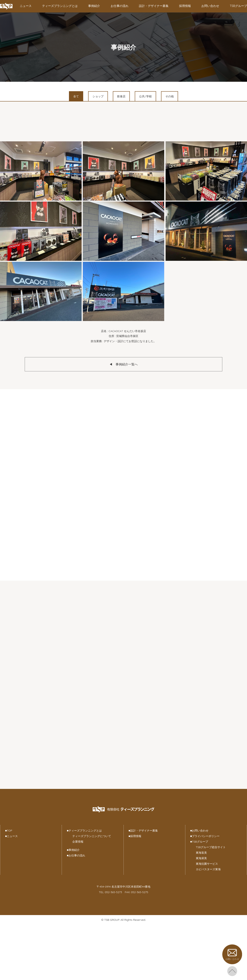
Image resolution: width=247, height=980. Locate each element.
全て (76, 96)
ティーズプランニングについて (92, 836)
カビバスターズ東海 (208, 869)
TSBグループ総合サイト (211, 847)
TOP (9, 831)
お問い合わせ (210, 6)
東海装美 (201, 853)
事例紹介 (94, 6)
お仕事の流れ (120, 6)
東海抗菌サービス (207, 864)
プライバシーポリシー (205, 836)
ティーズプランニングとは (60, 6)
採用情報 (185, 6)
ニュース (26, 6)
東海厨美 (201, 858)
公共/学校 (145, 96)
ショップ (98, 96)
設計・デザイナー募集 (154, 6)
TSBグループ (238, 6)
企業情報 (78, 842)
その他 (170, 96)
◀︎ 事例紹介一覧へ (123, 364)
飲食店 (121, 96)
